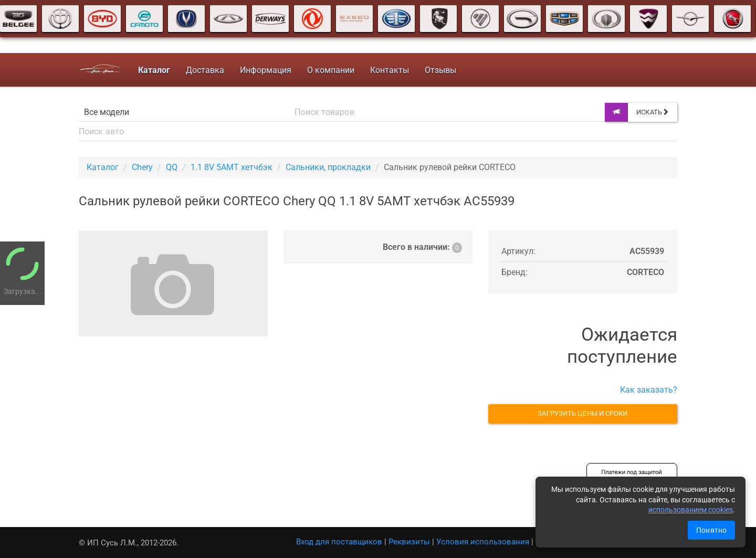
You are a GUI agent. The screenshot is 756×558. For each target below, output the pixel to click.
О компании (330, 70)
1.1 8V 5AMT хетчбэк (232, 167)
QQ (172, 167)
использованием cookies (691, 510)
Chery (142, 167)
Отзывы (439, 70)
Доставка (204, 70)
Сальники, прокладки (328, 167)
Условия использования (483, 542)
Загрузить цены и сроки (582, 413)
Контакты (388, 70)
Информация (265, 70)
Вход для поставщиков (339, 542)
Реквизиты (409, 542)
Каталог (103, 167)
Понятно (711, 530)
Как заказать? (649, 390)
